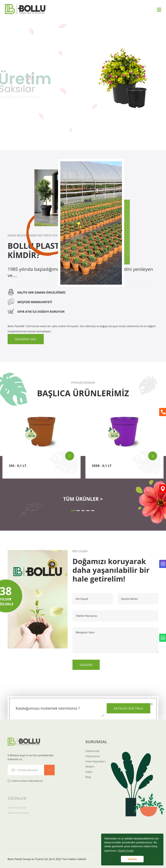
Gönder (86, 665)
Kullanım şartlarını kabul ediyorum (25, 783)
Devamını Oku (26, 339)
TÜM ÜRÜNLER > (83, 499)
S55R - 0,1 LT (102, 466)
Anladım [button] (132, 859)
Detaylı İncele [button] (126, 851)
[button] (73, 511)
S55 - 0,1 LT (18, 466)
